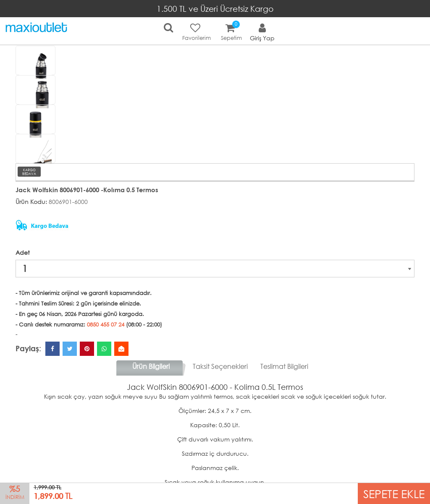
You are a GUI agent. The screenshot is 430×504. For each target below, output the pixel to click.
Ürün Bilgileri (151, 366)
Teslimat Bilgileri (284, 366)
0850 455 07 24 (106, 325)
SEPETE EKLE (394, 493)
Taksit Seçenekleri (220, 366)
